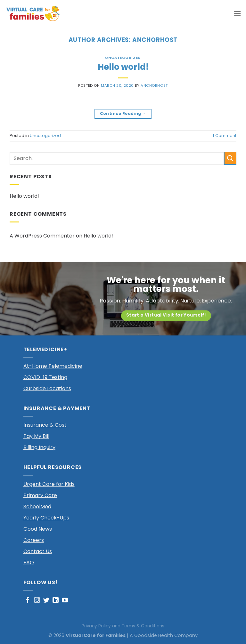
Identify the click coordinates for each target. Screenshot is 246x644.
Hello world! (123, 67)
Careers (34, 540)
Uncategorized (123, 58)
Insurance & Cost (45, 425)
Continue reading (123, 113)
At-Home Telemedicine (53, 366)
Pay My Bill (36, 436)
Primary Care (40, 495)
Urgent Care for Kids (49, 484)
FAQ (29, 563)
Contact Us (38, 551)
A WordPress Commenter (42, 236)
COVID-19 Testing (45, 377)
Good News (38, 529)
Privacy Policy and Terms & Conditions (123, 626)
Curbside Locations (47, 388)
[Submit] (230, 158)
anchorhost (155, 40)
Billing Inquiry (39, 447)
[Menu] (237, 13)
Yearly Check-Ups (46, 518)
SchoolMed (37, 507)
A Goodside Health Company (164, 635)
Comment (225, 136)
